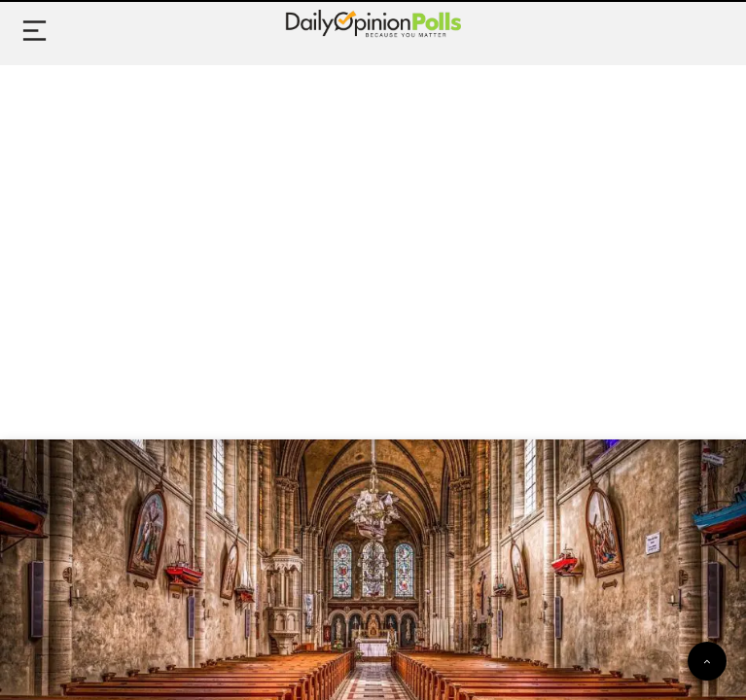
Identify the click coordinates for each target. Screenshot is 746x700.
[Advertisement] (373, 230)
